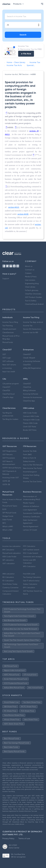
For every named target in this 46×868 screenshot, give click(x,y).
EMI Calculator (8, 550)
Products (19, 4)
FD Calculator (8, 581)
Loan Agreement (30, 510)
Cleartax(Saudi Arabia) (34, 304)
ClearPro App (8, 397)
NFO (4, 523)
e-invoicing (7, 368)
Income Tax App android (33, 322)
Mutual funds (8, 342)
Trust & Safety (31, 301)
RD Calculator (8, 577)
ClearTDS (27, 365)
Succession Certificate (32, 513)
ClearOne (27, 387)
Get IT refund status (31, 581)
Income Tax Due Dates (32, 481)
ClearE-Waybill (29, 358)
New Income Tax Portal (32, 468)
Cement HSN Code (31, 416)
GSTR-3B (6, 484)
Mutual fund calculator (12, 553)
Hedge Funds (8, 516)
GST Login (7, 358)
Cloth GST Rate (30, 427)
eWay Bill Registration (32, 368)
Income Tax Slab (30, 451)
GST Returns (8, 454)
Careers (28, 273)
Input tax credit (9, 372)
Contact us (30, 270)
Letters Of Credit (30, 530)
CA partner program (11, 384)
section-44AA (14, 207)
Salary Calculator (30, 584)
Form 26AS (27, 454)
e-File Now (26, 54)
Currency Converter (10, 588)
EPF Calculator (29, 588)
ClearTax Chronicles (33, 294)
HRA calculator (8, 574)
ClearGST (27, 354)
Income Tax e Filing (10, 322)
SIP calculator (8, 560)
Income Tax (28, 326)
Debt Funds (7, 520)
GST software (8, 361)
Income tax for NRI (31, 332)
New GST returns (9, 365)
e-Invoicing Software (32, 361)
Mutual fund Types (10, 506)
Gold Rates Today (10, 584)
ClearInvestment (9, 329)
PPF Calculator (29, 546)
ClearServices (8, 332)
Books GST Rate (30, 430)
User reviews (30, 280)
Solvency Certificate (31, 517)
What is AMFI (8, 526)
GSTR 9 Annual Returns (12, 468)
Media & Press (31, 277)
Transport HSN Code (31, 420)
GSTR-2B (6, 481)
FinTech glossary (32, 290)
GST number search (31, 550)
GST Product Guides (33, 297)
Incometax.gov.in (30, 472)
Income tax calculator (11, 546)
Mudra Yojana (29, 503)
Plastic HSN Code (30, 423)
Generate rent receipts (33, 557)
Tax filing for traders (10, 419)
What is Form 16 (29, 458)
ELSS (4, 509)
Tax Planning (8, 326)
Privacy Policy (8, 838)
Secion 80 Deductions (32, 329)
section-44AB (23, 214)
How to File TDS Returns (33, 465)
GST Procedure (9, 458)
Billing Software (29, 390)
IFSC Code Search (31, 553)
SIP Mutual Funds (9, 513)
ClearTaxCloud (8, 394)
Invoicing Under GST (11, 478)
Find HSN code (29, 574)
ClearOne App (29, 401)
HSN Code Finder (30, 413)
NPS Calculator (29, 566)
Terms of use (24, 838)
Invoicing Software (31, 394)
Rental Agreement (31, 526)
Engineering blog (32, 283)
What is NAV (7, 530)
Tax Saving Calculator (32, 577)
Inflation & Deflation (31, 506)
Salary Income (29, 461)
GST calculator (9, 563)
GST (4, 354)
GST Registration (9, 451)
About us (29, 266)
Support (6, 279)
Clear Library (30, 287)
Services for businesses (33, 397)
